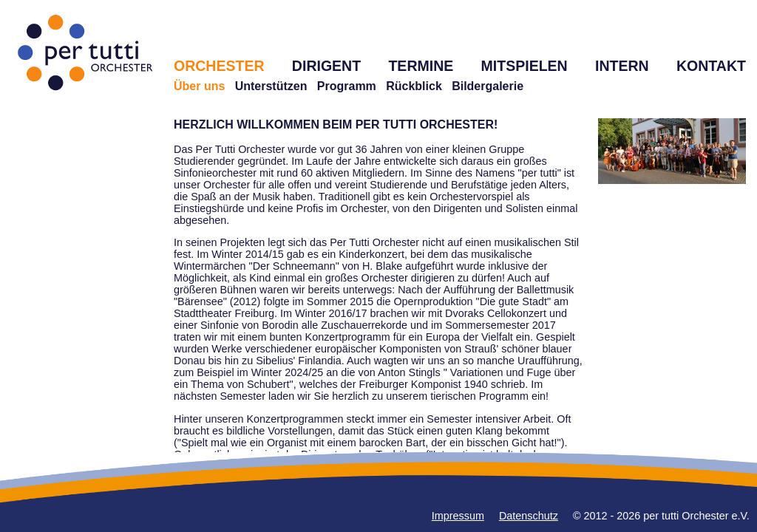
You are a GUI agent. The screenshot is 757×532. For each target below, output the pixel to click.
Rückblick (414, 86)
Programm (347, 86)
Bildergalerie (488, 86)
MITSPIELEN (525, 66)
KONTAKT (711, 66)
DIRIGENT (326, 66)
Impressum (458, 516)
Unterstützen (271, 86)
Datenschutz (529, 516)
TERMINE (421, 66)
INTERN (622, 66)
